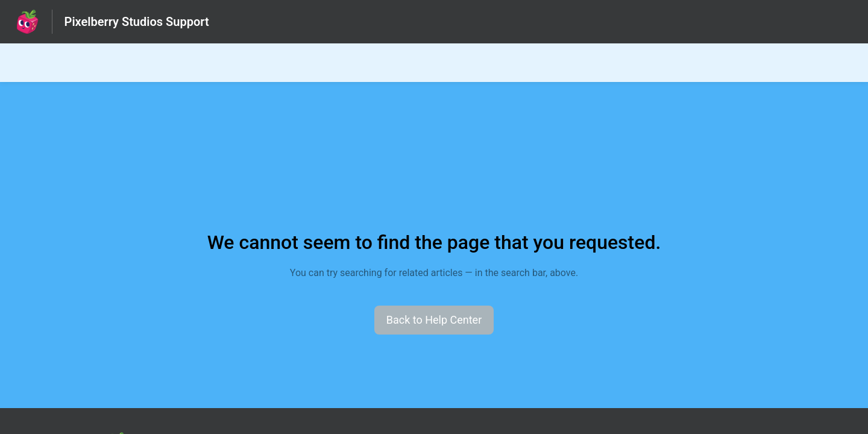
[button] (434, 320)
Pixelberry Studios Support (137, 22)
